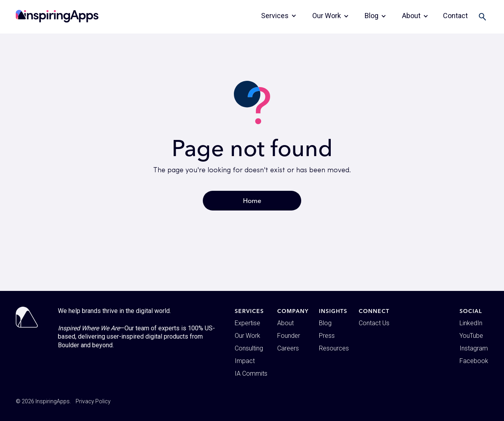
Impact (245, 361)
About (285, 323)
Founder (289, 336)
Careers (288, 348)
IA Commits (251, 373)
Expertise (247, 323)
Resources (334, 348)
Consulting (249, 348)
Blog (325, 323)
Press (327, 336)
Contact (455, 16)
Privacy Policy (93, 401)
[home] (57, 16)
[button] (279, 16)
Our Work (247, 336)
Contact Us (374, 323)
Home (252, 200)
